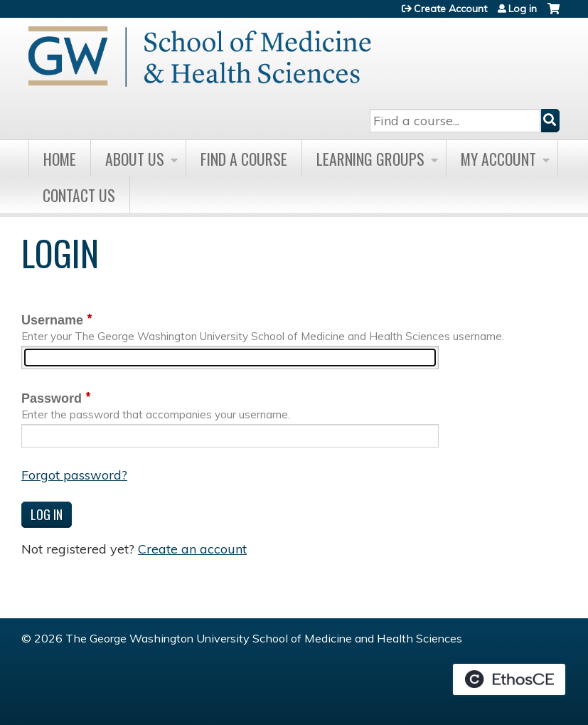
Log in (523, 9)
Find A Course (244, 159)
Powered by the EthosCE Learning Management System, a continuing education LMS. (509, 679)
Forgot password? (74, 475)
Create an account (192, 549)
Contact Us (79, 195)
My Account (498, 159)
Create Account (450, 9)
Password (52, 398)
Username (52, 320)
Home (60, 159)
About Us (135, 159)
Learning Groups (370, 159)
